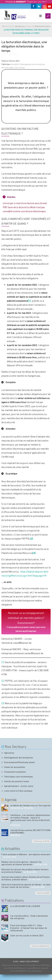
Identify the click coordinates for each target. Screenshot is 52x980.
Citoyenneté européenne (15, 772)
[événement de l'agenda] (5, 808)
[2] (32, 539)
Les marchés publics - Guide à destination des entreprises (29, 917)
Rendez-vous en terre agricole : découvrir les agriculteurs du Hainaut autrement (21, 863)
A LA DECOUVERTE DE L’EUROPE (25, 906)
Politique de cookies (25, 968)
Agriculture (9, 753)
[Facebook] (34, 6)
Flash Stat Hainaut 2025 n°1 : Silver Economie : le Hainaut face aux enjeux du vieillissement (29, 928)
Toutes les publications (40, 946)
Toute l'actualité (43, 893)
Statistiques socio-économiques (19, 777)
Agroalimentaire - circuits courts (19, 786)
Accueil (19, 26)
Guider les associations (15, 767)
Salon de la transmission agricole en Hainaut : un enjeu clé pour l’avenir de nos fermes (26, 886)
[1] (3, 662)
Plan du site (38, 965)
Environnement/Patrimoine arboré (19, 762)
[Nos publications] (5, 909)
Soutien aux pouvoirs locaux (17, 781)
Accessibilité (15, 971)
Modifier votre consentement (31, 971)
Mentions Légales (40, 968)
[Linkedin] (39, 6)
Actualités (15, 64)
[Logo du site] (15, 15)
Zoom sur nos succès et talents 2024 (27, 935)
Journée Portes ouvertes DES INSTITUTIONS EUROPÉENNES (30, 831)
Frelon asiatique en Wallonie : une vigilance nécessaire (26, 854)
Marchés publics (8, 67)
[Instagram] (44, 6)
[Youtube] (49, 6)
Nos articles (43, 26)
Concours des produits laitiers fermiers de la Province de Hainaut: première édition (26, 878)
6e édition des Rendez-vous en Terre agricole (30, 805)
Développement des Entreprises (19, 758)
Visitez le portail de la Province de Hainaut (17, 965)
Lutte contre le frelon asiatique (18, 791)
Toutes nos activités (41, 841)
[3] (3, 703)
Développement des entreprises (32, 64)
